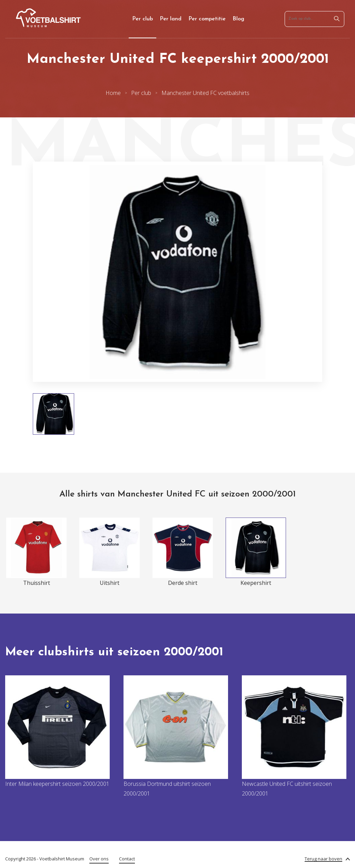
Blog (238, 19)
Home (113, 93)
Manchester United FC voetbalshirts (205, 93)
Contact (127, 859)
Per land (171, 19)
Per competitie (207, 19)
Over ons (99, 859)
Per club (142, 19)
